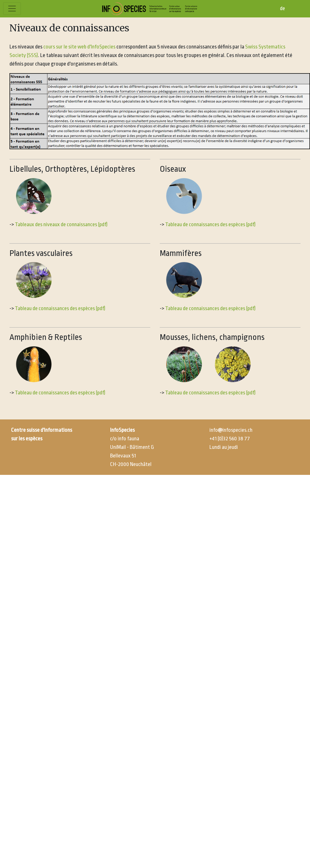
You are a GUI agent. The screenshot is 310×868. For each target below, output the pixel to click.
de (282, 8)
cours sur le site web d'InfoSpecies (79, 47)
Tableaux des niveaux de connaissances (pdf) (62, 224)
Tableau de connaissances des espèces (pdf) (210, 224)
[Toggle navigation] (12, 9)
